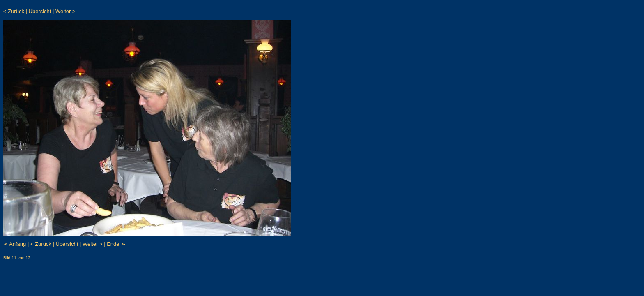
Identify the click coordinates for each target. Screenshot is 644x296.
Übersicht (40, 11)
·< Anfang (15, 244)
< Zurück (14, 11)
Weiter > (66, 11)
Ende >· (116, 244)
